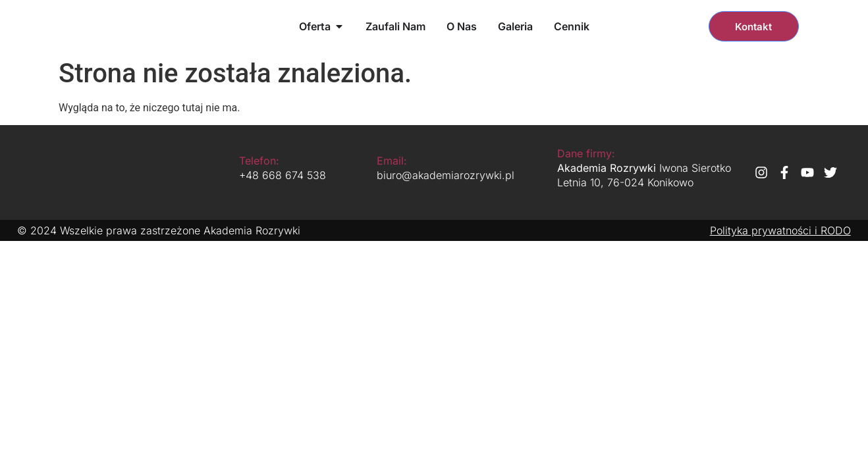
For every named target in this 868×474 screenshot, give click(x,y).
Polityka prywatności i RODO (780, 230)
